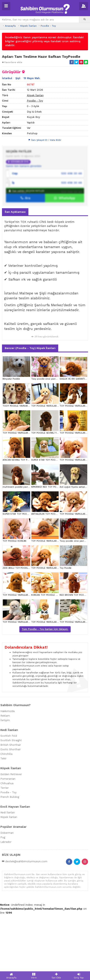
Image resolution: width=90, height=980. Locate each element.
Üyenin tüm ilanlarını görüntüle (24, 231)
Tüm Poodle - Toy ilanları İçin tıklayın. (45, 695)
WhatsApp (65, 263)
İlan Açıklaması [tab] (15, 277)
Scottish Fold (9, 801)
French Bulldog (10, 862)
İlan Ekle (56, 976)
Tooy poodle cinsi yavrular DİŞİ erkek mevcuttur (57, 445)
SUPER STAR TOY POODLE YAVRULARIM (52, 526)
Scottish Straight (11, 806)
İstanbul (7, 144)
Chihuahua (7, 849)
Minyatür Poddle (11, 445)
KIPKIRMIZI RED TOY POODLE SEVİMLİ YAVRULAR (57, 553)
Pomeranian (8, 844)
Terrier (5, 853)
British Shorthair (11, 811)
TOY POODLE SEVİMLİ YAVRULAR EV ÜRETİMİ (55, 499)
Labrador (6, 907)
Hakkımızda (7, 777)
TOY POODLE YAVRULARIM (45, 472)
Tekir (3, 824)
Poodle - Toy (48, 26)
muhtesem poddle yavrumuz (18, 553)
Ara (26, 263)
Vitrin (34, 976)
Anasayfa (10, 26)
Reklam (5, 781)
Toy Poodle (66, 634)
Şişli (18, 144)
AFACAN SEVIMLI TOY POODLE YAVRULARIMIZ (27, 526)
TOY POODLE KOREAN (14, 607)
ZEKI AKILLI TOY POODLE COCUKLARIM (23, 634)
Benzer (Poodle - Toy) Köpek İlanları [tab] (30, 414)
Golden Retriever (11, 840)
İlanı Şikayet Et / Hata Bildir (45, 206)
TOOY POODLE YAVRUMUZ (17, 472)
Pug (3, 903)
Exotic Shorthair (11, 815)
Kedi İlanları (8, 878)
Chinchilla (6, 820)
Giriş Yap (79, 976)
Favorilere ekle (12, 62)
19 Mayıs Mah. (32, 144)
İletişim (5, 786)
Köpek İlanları (29, 26)
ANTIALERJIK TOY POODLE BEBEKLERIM (52, 580)
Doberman (7, 898)
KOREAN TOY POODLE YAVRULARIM (50, 661)
